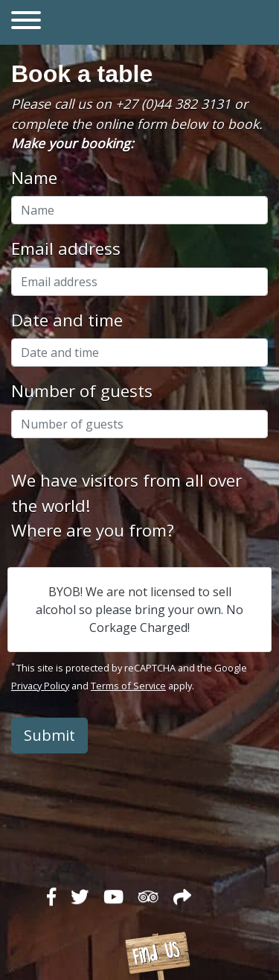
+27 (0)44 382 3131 (173, 104)
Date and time (67, 320)
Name (34, 178)
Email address (66, 249)
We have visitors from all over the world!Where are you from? (126, 505)
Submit (49, 735)
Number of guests (82, 391)
